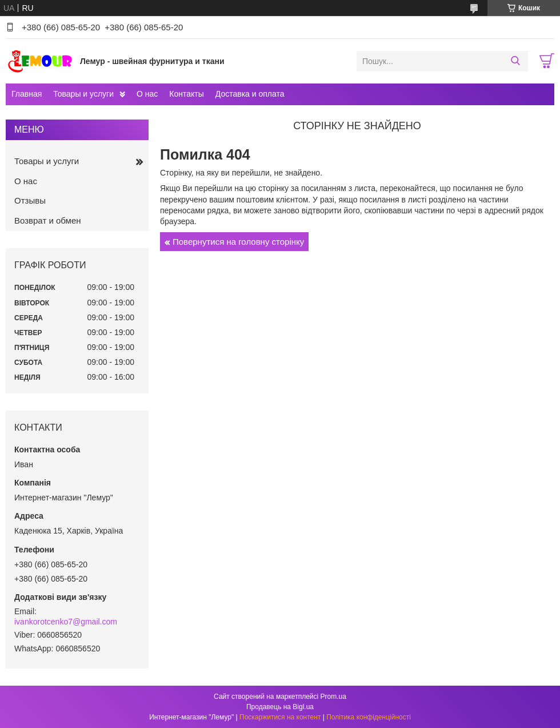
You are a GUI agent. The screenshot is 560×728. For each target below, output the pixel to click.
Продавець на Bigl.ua (280, 707)
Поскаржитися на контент (280, 717)
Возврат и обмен (48, 220)
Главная (27, 94)
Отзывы (30, 200)
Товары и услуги (83, 94)
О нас (147, 94)
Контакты (186, 94)
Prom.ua (333, 697)
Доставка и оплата (250, 94)
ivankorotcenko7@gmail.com (66, 622)
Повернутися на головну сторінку (238, 242)
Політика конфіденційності (369, 717)
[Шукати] (515, 61)
